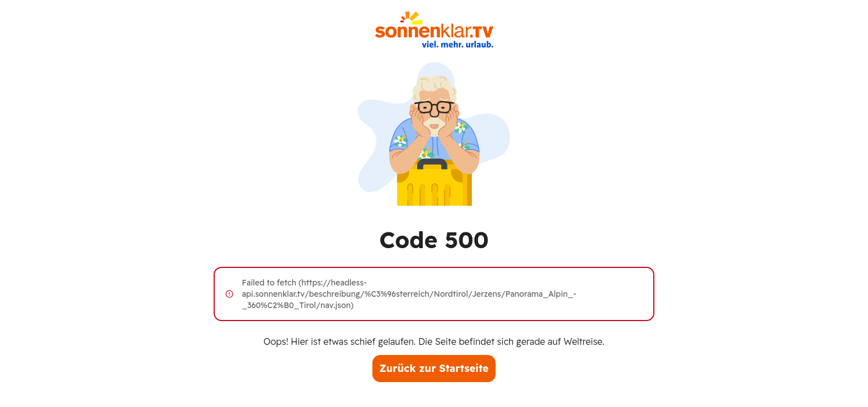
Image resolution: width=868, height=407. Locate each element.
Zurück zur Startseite (434, 368)
